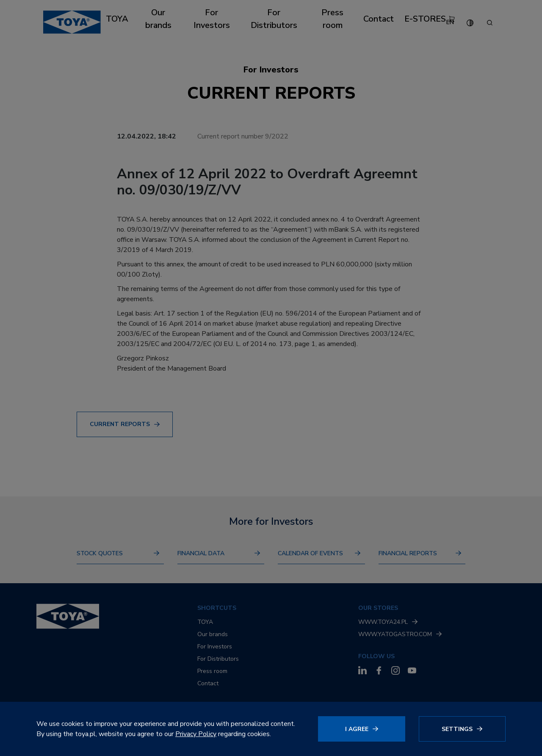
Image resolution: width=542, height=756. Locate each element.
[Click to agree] (362, 729)
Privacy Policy (196, 734)
